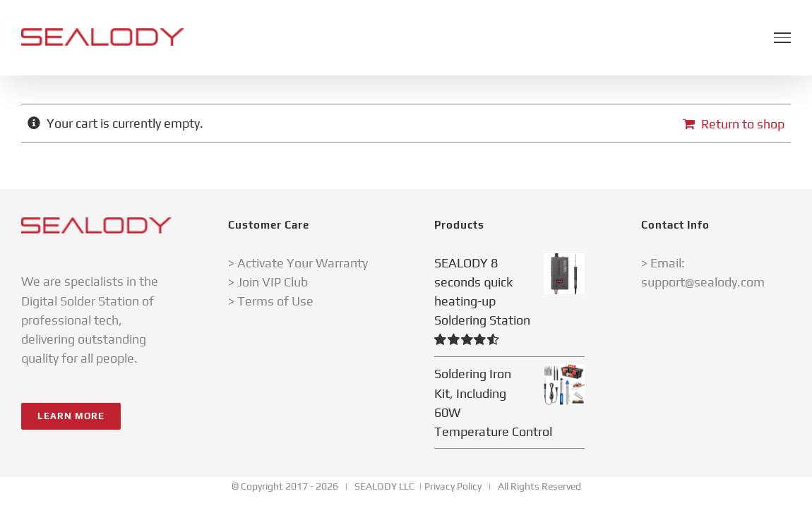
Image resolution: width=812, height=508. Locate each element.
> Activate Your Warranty (298, 263)
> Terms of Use (271, 301)
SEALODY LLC (384, 486)
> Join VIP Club (268, 282)
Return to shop (743, 124)
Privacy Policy (453, 486)
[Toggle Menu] (782, 37)
